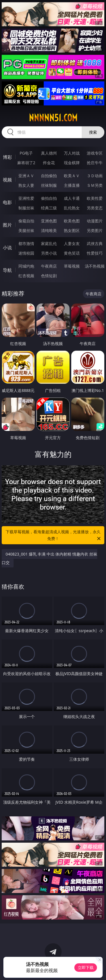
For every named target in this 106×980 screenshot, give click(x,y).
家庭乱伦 (49, 243)
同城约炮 (26, 266)
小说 (7, 248)
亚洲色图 (49, 221)
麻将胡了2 (26, 163)
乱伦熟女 (72, 208)
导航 (7, 270)
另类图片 (95, 230)
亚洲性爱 (26, 198)
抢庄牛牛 (95, 163)
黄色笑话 (72, 253)
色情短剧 (49, 276)
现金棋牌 (72, 163)
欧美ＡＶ (72, 176)
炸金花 (49, 163)
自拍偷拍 (49, 176)
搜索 (93, 132)
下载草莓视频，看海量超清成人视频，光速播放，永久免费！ (54, 535)
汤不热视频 (95, 266)
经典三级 (49, 208)
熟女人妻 (26, 185)
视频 (7, 180)
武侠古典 (95, 243)
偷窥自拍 (26, 221)
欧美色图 (72, 221)
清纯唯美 (49, 230)
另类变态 (95, 208)
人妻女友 (72, 243)
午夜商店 (49, 266)
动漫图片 (95, 221)
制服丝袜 (26, 208)
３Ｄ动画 (95, 176)
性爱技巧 (95, 253)
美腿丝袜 (26, 230)
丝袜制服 (49, 185)
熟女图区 (72, 230)
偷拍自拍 (49, 198)
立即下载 (86, 967)
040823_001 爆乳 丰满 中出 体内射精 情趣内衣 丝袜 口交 (49, 558)
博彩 (7, 157)
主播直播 (72, 185)
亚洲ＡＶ (26, 176)
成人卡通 (72, 198)
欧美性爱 (95, 198)
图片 (7, 225)
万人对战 (72, 153)
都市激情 (26, 243)
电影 (7, 202)
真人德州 (49, 153)
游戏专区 (95, 153)
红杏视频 (26, 276)
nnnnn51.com (53, 118)
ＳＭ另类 (95, 185)
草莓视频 (72, 266)
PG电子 (26, 153)
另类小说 (49, 253)
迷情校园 (26, 253)
